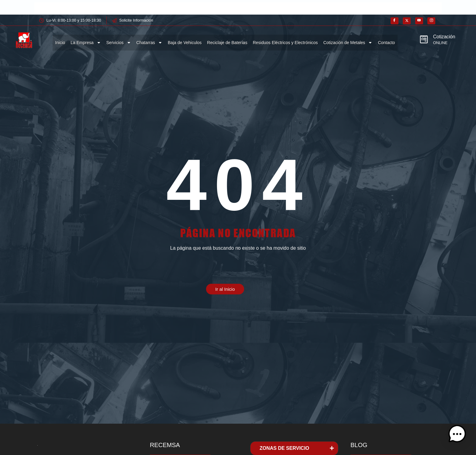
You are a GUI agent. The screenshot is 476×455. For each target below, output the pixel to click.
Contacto (386, 43)
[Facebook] (395, 21)
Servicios (119, 43)
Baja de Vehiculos (185, 43)
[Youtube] (419, 21)
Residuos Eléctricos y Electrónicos (285, 43)
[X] (407, 21)
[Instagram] (431, 21)
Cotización (444, 37)
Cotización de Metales (348, 43)
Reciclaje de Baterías (227, 43)
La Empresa (86, 43)
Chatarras (149, 43)
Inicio (60, 43)
